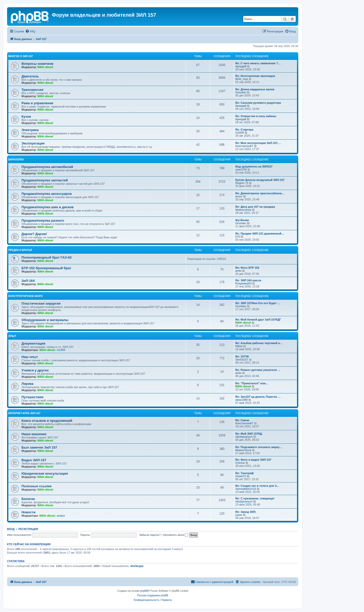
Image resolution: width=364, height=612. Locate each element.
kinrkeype (137, 566)
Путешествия (32, 397)
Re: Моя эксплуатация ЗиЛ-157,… (258, 143)
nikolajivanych (244, 437)
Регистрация (28, 529)
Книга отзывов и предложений (47, 421)
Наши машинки (34, 434)
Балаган (28, 499)
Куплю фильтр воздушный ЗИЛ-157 (260, 180)
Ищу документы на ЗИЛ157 (254, 166)
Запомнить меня (175, 535)
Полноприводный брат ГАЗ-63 (47, 257)
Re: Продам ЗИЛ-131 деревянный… (260, 234)
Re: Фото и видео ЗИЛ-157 (253, 460)
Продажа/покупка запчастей (45, 180)
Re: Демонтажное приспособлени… (260, 193)
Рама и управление (37, 103)
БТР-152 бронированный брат (46, 268)
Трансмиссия (32, 90)
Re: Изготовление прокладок (255, 76)
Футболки (242, 220)
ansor (239, 196)
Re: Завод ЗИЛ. (246, 512)
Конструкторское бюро (26, 296)
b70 (238, 237)
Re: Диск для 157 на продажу (255, 207)
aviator (61, 516)
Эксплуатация (33, 143)
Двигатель (30, 76)
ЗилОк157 (242, 360)
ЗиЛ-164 (28, 281)
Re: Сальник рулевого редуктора (258, 103)
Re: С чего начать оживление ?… (258, 63)
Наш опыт (30, 357)
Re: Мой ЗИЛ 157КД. (249, 434)
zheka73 (241, 476)
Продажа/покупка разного (43, 220)
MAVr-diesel (45, 67)
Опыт (12, 336)
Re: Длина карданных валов (255, 89)
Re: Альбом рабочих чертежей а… (259, 343)
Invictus (240, 463)
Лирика (27, 384)
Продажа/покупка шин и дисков (48, 207)
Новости (28, 512)
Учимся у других (35, 370)
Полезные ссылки (37, 486)
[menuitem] (30, 31)
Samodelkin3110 (246, 489)
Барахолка (16, 160)
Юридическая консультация (45, 473)
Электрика (30, 130)
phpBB (144, 591)
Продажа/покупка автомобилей (47, 167)
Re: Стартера (244, 130)
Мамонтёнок (243, 210)
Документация (33, 343)
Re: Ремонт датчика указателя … (258, 370)
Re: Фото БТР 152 (247, 268)
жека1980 (242, 400)
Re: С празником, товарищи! (255, 498)
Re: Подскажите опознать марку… (259, 447)
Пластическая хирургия (41, 303)
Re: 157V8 (242, 356)
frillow (239, 346)
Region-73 (242, 183)
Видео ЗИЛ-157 (34, 460)
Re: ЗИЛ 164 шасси (248, 280)
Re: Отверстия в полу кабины (256, 116)
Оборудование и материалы (45, 320)
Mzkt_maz (242, 79)
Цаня (239, 515)
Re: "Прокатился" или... (252, 383)
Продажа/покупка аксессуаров (47, 194)
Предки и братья (20, 250)
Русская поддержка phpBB (153, 595)
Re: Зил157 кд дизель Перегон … (258, 397)
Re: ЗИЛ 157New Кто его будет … (258, 303)
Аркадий (241, 66)
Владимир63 (244, 283)
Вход (11, 529)
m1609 (240, 133)
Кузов (26, 117)
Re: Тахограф (245, 473)
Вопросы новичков (37, 64)
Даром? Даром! (34, 234)
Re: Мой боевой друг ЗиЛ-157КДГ (258, 320)
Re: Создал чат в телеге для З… (257, 486)
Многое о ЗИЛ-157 (21, 56)
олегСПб (241, 170)
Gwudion (241, 92)
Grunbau (241, 223)
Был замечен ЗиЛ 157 (39, 447)
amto (238, 271)
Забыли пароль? (150, 535)
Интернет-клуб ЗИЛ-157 (24, 413)
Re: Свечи (242, 420)
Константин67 (244, 146)
